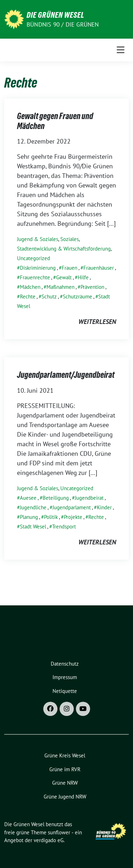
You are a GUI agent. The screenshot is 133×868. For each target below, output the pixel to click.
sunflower (59, 832)
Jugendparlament (72, 507)
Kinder (104, 507)
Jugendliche (33, 507)
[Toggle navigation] (121, 50)
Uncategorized (34, 258)
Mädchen (30, 287)
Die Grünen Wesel (56, 15)
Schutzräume (77, 296)
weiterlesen (97, 322)
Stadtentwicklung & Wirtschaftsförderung (64, 249)
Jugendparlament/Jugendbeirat (66, 375)
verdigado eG (49, 840)
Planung (29, 517)
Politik (51, 517)
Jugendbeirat (89, 498)
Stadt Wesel (33, 527)
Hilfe (83, 277)
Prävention (92, 287)
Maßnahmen (60, 287)
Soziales (70, 239)
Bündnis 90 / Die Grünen (63, 24)
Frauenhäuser (99, 268)
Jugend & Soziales (38, 239)
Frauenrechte (35, 277)
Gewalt (64, 277)
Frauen (70, 268)
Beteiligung (56, 498)
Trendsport (64, 527)
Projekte (73, 517)
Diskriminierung (38, 268)
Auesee (28, 498)
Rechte (28, 296)
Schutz (49, 296)
